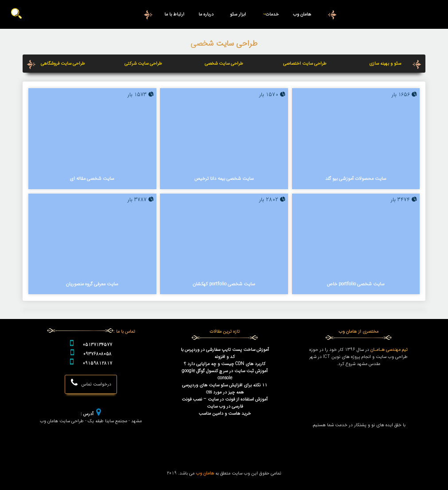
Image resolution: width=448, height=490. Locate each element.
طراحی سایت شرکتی (143, 63)
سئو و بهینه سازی (385, 63)
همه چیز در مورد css (225, 392)
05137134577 (97, 345)
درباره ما (206, 14)
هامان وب (302, 14)
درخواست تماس (91, 383)
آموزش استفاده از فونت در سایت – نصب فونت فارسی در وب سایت (225, 403)
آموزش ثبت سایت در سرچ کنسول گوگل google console (225, 374)
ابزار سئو (238, 14)
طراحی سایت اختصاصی (305, 63)
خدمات (269, 14)
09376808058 (97, 354)
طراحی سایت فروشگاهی (63, 63)
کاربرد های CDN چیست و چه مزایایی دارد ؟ (225, 364)
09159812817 (97, 363)
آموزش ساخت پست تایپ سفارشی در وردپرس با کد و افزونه (225, 353)
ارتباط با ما (174, 14)
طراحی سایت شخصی (224, 63)
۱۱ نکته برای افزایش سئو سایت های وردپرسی (225, 385)
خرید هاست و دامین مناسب (225, 413)
